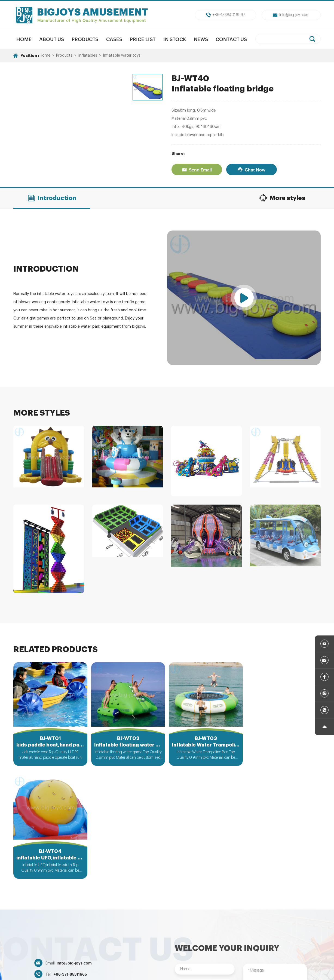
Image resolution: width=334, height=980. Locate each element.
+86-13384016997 (226, 15)
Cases (114, 39)
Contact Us (232, 39)
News (201, 39)
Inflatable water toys (122, 56)
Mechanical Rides (125, 938)
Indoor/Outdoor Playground (263, 938)
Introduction (52, 198)
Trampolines (218, 938)
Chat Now (252, 170)
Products (85, 39)
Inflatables (88, 56)
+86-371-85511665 (70, 861)
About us (52, 39)
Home (24, 39)
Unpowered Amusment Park (174, 938)
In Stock (175, 39)
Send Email (197, 170)
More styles (282, 198)
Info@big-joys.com (291, 15)
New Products (88, 938)
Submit (205, 908)
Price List (143, 39)
